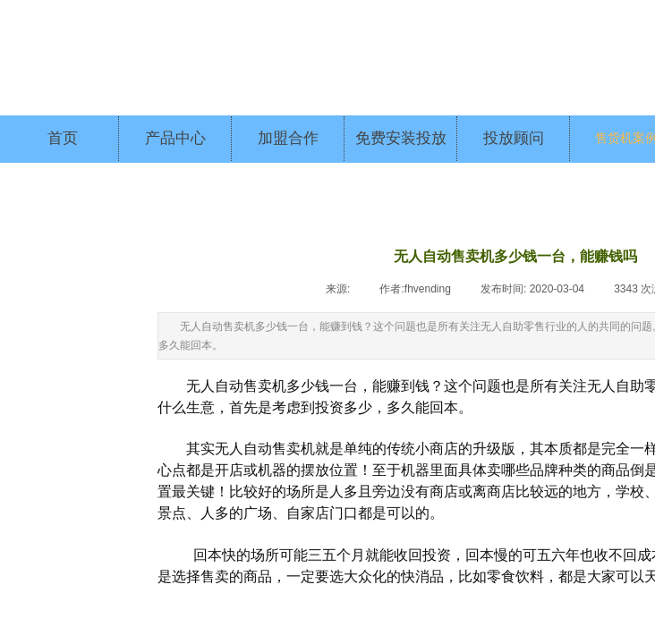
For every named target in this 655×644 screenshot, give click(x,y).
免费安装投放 (401, 138)
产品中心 (175, 138)
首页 (63, 138)
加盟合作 (288, 138)
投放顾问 (514, 138)
